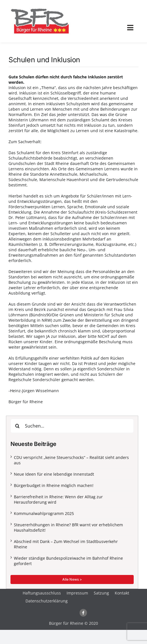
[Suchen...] (72, 426)
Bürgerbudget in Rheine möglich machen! (54, 485)
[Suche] (18, 426)
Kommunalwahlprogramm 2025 (44, 513)
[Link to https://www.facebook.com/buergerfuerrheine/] (83, 613)
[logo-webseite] (40, 7)
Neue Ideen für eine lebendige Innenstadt (54, 474)
